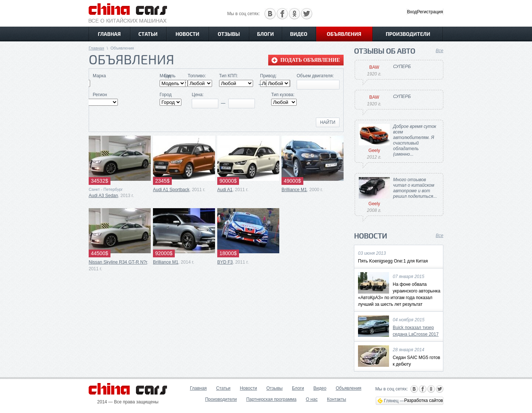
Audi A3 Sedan (103, 196)
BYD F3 (225, 262)
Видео (299, 34)
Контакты (337, 399)
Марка (99, 76)
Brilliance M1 (294, 190)
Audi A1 (225, 190)
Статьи (148, 34)
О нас (312, 399)
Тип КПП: (229, 76)
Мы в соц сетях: (243, 14)
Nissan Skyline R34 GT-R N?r (118, 262)
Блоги (265, 34)
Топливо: (197, 76)
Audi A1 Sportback (171, 190)
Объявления (344, 34)
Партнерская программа (271, 399)
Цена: (198, 95)
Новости (187, 34)
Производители (408, 34)
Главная (109, 34)
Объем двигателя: (315, 76)
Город (166, 95)
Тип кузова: (283, 95)
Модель (168, 76)
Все (439, 51)
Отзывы (229, 34)
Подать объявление (310, 60)
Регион (100, 95)
